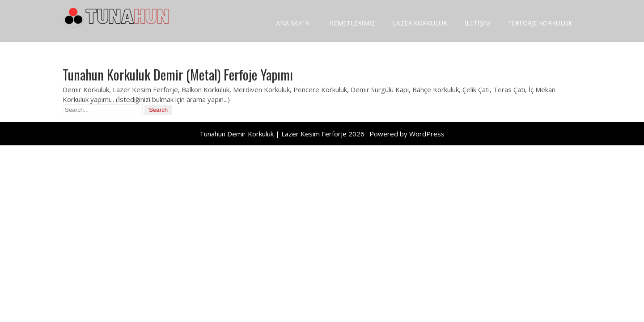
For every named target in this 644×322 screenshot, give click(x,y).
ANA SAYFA (293, 23)
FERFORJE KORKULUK (540, 23)
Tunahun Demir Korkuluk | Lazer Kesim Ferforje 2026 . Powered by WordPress (322, 134)
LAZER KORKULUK (420, 23)
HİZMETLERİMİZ (351, 23)
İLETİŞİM (478, 23)
